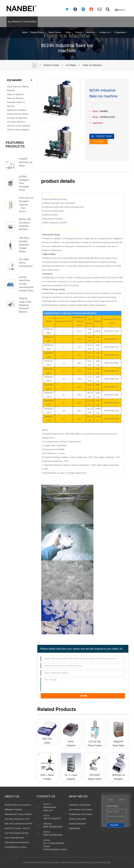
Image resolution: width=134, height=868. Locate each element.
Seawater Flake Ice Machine (16, 104)
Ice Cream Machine (16, 122)
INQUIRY (114, 825)
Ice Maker (71, 65)
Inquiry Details (112, 806)
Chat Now (99, 141)
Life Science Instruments (80, 810)
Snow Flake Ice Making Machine (18, 89)
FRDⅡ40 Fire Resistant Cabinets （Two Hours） (26, 205)
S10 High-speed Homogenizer (26, 263)
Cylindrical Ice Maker (17, 110)
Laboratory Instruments (80, 805)
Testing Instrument (77, 819)
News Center (56, 32)
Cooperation (121, 32)
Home (25, 32)
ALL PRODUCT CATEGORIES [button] (22, 22)
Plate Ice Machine (15, 98)
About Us (92, 32)
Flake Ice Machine (92, 65)
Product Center (38, 32)
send (83, 696)
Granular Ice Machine (17, 118)
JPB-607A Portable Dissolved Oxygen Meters (24, 245)
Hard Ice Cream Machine (19, 126)
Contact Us (106, 32)
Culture (79, 32)
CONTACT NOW (104, 136)
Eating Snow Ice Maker (18, 114)
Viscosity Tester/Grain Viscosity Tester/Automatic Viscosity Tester (26, 284)
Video (69, 32)
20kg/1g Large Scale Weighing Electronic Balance (25, 305)
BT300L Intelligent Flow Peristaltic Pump (24, 183)
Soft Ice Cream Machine (18, 130)
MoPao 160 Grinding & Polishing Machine (25, 224)
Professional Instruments (80, 814)
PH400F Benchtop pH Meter (26, 162)
